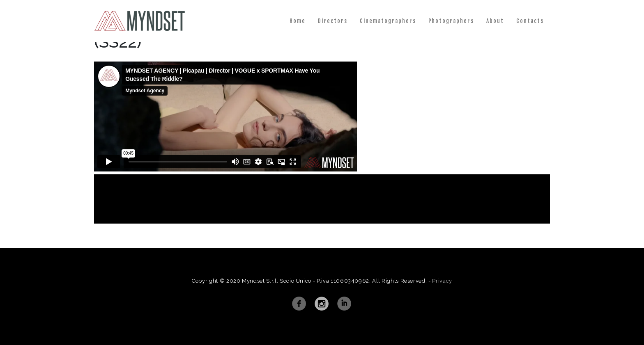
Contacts (530, 21)
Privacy (442, 281)
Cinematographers (388, 21)
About (495, 21)
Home (298, 21)
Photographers (451, 21)
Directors (333, 21)
